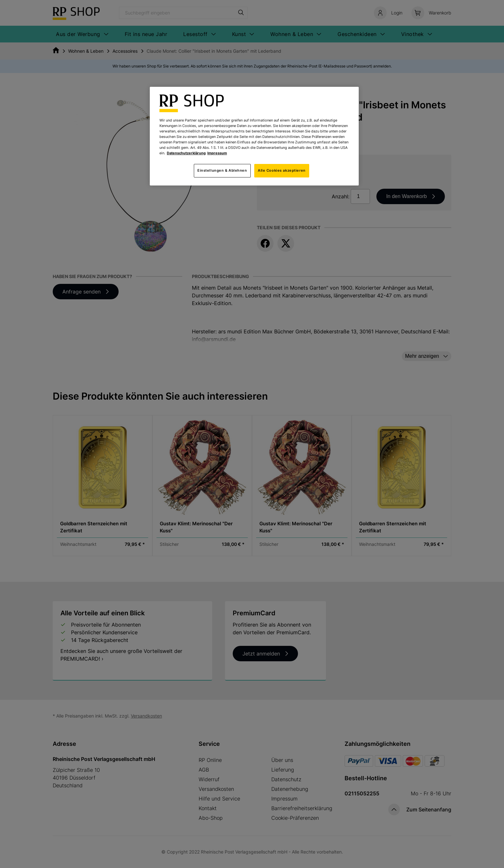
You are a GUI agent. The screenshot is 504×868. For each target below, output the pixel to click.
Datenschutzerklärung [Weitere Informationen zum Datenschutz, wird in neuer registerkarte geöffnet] (186, 153)
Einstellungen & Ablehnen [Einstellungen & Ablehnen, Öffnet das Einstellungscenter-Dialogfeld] (222, 170)
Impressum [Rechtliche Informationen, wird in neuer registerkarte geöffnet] (217, 153)
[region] (254, 136)
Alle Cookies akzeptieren (282, 170)
